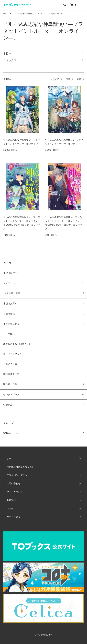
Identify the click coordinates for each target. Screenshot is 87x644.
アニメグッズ (10, 364)
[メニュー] (82, 5)
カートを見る (13, 517)
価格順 (69, 79)
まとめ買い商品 (11, 324)
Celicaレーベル (11, 433)
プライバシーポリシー (18, 475)
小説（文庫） (10, 304)
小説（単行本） (11, 273)
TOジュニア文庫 (12, 293)
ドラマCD (8, 334)
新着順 (80, 79)
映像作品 (8, 405)
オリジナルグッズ (12, 354)
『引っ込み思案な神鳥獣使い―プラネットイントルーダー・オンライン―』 (41, 14)
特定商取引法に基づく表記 (20, 467)
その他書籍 (9, 314)
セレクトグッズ (11, 394)
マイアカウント (15, 492)
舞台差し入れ (10, 384)
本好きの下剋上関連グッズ (17, 344)
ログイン (11, 508)
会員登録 (11, 500)
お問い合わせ (13, 483)
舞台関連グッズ (11, 374)
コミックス (9, 283)
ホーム (6, 14)
